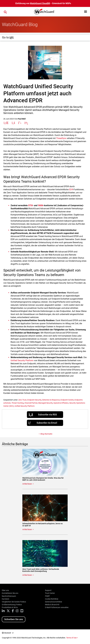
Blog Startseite (46, 434)
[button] (86, 12)
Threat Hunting (18, 403)
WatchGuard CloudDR (40, 3)
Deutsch (8, 633)
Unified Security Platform (22, 360)
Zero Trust (22, 400)
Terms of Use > (72, 638)
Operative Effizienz (61, 403)
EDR (71, 190)
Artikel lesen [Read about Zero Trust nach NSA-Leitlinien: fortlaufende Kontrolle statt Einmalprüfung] (27, 575)
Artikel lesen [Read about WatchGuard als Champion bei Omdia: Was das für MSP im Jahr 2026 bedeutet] (27, 484)
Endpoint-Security (34, 400)
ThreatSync (61, 138)
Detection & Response (51, 400)
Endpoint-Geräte (67, 400)
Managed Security (45, 403)
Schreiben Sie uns (14, 619)
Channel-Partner (31, 403)
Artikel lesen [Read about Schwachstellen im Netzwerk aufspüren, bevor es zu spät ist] (27, 529)
